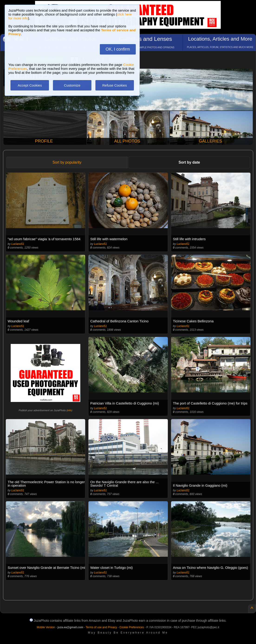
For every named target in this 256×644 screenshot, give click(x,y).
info (69, 410)
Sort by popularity (67, 162)
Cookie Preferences (132, 627)
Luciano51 (18, 244)
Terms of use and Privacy (101, 627)
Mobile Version (46, 627)
